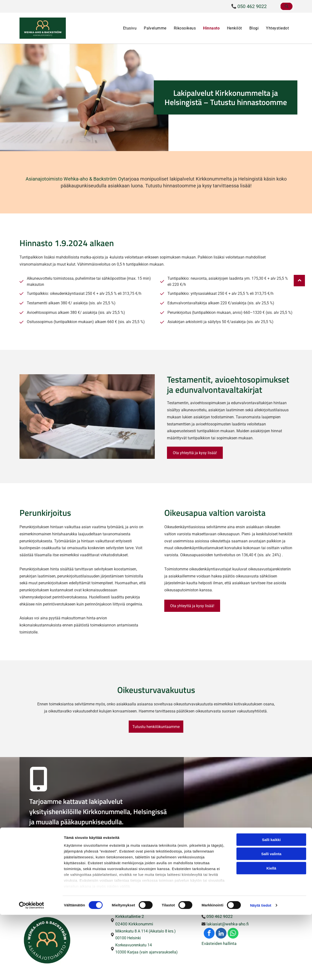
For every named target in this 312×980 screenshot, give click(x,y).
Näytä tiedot (261, 970)
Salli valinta (271, 919)
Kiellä (271, 933)
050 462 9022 (252, 6)
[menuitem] (130, 28)
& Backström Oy (106, 179)
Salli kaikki (271, 905)
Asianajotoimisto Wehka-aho (57, 179)
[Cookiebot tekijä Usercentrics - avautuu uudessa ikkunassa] (32, 970)
